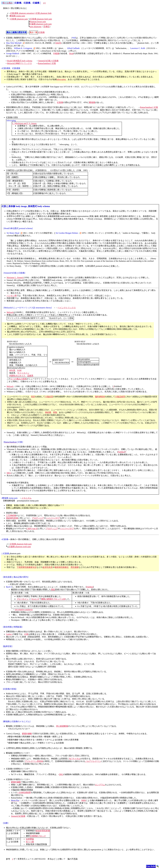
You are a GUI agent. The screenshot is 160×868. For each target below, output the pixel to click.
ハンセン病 (12, 296)
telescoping (61, 79)
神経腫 (48, 412)
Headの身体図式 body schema (20, 61)
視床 (33, 397)
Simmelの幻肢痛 (18, 816)
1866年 (58, 43)
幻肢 (26, 634)
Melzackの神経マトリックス (19, 63)
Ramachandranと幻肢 (47, 63)
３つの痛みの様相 (19, 379)
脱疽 (53, 589)
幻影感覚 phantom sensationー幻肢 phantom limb (31, 13)
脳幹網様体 (100, 397)
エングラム (100, 785)
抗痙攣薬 (30, 839)
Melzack (10, 312)
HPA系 (12, 370)
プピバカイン (23, 599)
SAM (19, 370)
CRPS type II (32, 529)
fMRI (83, 800)
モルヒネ (35, 599)
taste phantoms (36, 27)
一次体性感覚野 (24, 793)
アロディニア (38, 518)
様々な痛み (8, 3)
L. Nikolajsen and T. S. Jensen (24, 123)
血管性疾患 (48, 567)
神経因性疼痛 (12, 518)
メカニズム (26, 498)
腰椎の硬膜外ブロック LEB (53, 599)
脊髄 (55, 412)
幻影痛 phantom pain (19, 19)
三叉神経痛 (11, 515)
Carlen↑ (9, 634)
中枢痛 (56, 53)
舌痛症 (46, 27)
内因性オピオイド (17, 376)
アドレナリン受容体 (34, 761)
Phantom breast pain (38, 22)
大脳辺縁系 (120, 397)
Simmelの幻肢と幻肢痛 (48, 61)
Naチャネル (75, 759)
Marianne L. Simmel (15, 278)
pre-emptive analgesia (24, 610)
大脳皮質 (49, 397)
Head (71, 53)
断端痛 (92, 102)
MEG (9, 473)
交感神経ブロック (38, 836)
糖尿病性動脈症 (62, 567)
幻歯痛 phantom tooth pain (41, 24)
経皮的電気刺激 (43, 831)
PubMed (121, 452)
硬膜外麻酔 (27, 734)
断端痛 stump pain (17, 16)
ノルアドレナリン (93, 761)
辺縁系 (30, 376)
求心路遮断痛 (62, 726)
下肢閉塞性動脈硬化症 (27, 567)
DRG (61, 774)
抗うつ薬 (30, 842)
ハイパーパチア (53, 518)
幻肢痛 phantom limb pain (41, 19)
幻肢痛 (42, 32)
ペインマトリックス (67, 308)
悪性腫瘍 (75, 567)
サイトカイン (23, 373)
